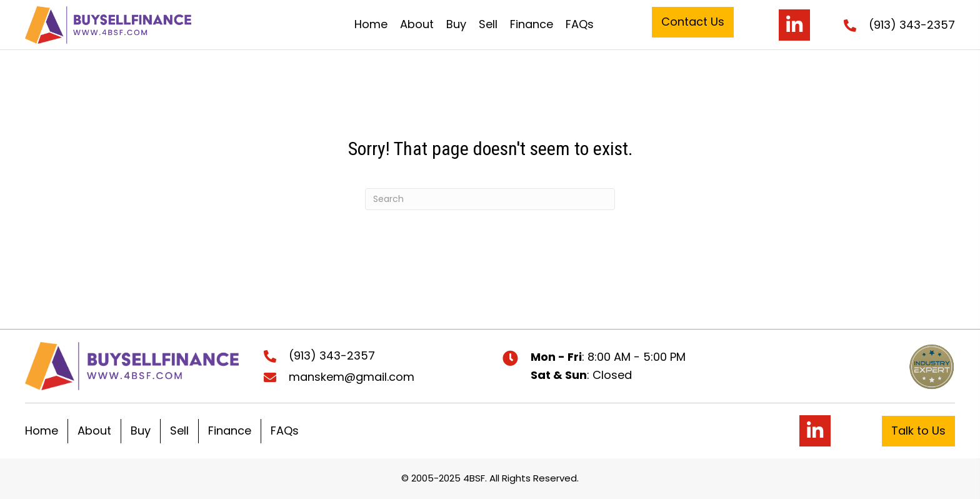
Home (42, 431)
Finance (230, 431)
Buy (141, 431)
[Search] (490, 199)
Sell (179, 431)
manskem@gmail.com (352, 377)
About (94, 431)
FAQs (285, 431)
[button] (693, 22)
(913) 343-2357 (912, 25)
